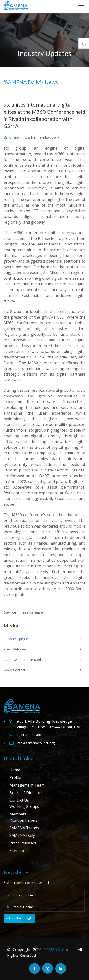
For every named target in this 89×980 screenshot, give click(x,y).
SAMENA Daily (22, 835)
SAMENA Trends (24, 828)
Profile (15, 777)
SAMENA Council (60, 950)
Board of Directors (26, 793)
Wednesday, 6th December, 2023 (32, 138)
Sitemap (17, 851)
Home (15, 770)
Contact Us (19, 800)
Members (18, 814)
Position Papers (24, 820)
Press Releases (23, 843)
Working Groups (24, 806)
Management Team (27, 785)
